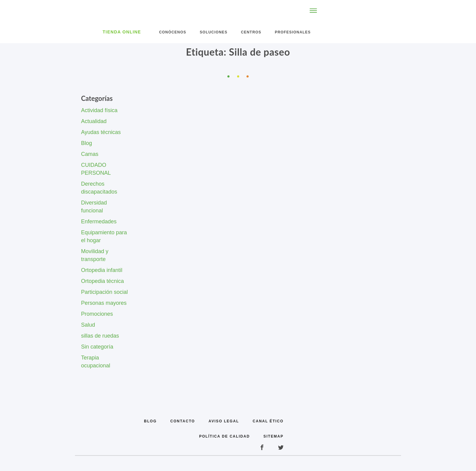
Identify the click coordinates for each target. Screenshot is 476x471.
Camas (90, 154)
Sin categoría (97, 347)
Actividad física (99, 110)
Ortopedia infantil (102, 270)
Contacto (183, 421)
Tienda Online (122, 32)
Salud (88, 325)
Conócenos (173, 32)
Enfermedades (99, 222)
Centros (251, 32)
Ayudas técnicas (101, 132)
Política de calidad (225, 436)
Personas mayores (104, 303)
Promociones (97, 314)
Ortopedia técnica (102, 281)
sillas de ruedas (100, 336)
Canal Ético (268, 421)
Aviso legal (224, 421)
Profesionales (293, 32)
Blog (87, 143)
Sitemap (274, 436)
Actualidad (94, 121)
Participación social (104, 292)
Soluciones (214, 32)
